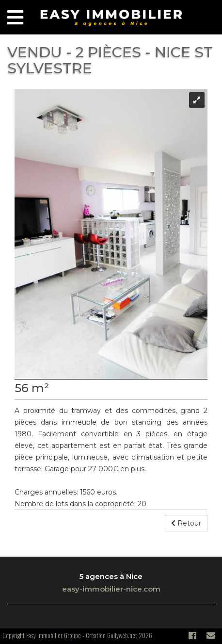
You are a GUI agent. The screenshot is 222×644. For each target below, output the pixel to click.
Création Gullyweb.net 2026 (119, 635)
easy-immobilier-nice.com (111, 589)
